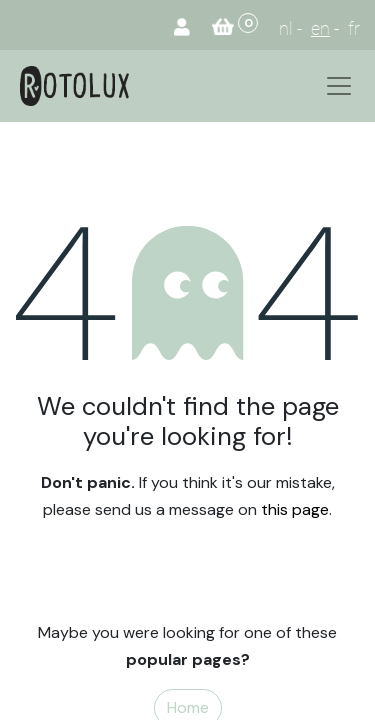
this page (295, 509)
